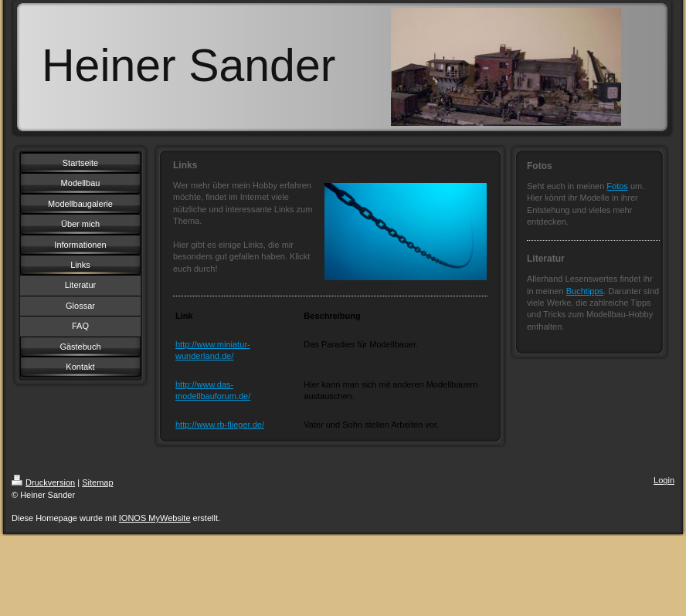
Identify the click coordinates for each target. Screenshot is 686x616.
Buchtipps (585, 291)
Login (664, 480)
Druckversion (43, 482)
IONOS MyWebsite (155, 518)
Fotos (617, 186)
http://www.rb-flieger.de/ (220, 425)
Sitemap (97, 482)
